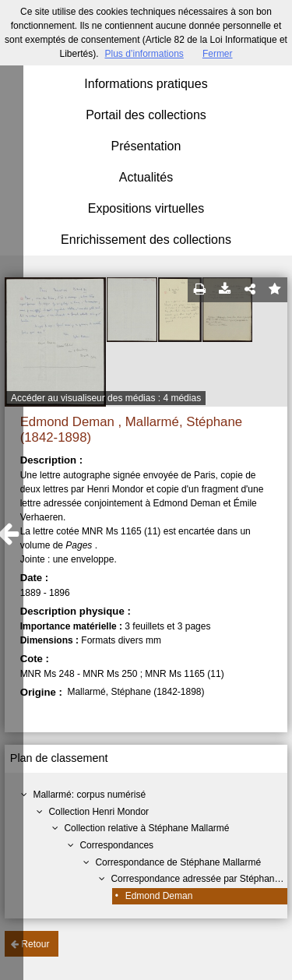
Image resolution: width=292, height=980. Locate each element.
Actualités (146, 177)
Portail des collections (146, 115)
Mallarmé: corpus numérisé (89, 795)
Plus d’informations (144, 54)
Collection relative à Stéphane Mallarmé (146, 828)
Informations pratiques (146, 84)
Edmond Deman (159, 896)
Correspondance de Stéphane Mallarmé (178, 862)
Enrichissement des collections (146, 240)
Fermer (218, 54)
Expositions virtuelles (146, 208)
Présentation (146, 146)
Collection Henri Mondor (99, 812)
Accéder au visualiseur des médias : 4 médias (106, 398)
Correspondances (116, 845)
